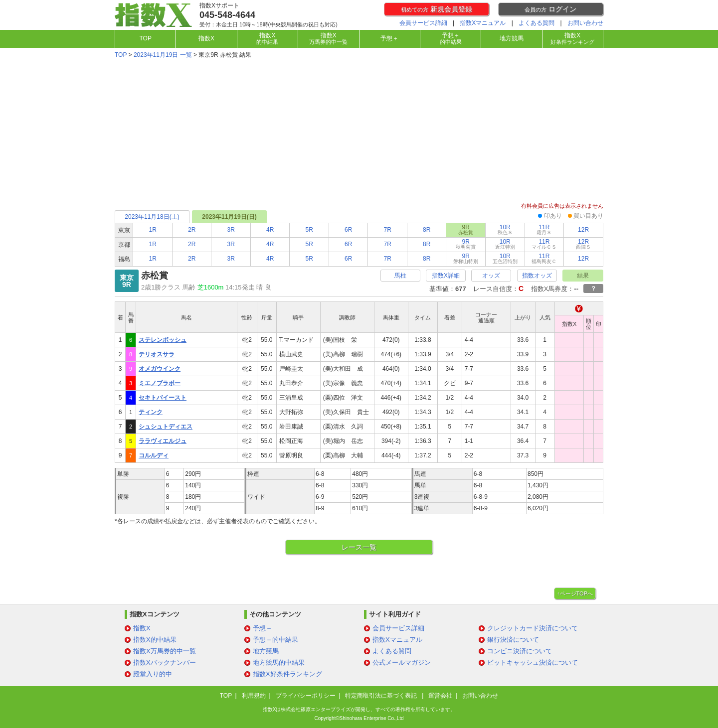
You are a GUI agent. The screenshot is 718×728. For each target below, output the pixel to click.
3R (231, 230)
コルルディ (154, 455)
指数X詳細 (446, 276)
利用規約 (254, 696)
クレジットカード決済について (533, 628)
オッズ (491, 276)
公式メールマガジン (402, 662)
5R (309, 230)
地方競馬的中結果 (279, 662)
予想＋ (389, 38)
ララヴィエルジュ (163, 441)
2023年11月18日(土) (152, 217)
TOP (145, 38)
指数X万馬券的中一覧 (165, 651)
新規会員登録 (437, 9)
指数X (206, 38)
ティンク (151, 412)
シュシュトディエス (166, 427)
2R (192, 230)
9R (466, 244)
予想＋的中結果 (275, 640)
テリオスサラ (157, 354)
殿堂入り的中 (153, 674)
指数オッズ (537, 276)
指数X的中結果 (155, 640)
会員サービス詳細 (423, 23)
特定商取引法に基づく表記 (382, 696)
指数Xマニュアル (483, 23)
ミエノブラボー (160, 383)
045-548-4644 (227, 15)
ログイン (550, 9)
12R (583, 230)
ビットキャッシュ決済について (533, 662)
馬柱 (400, 276)
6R (348, 230)
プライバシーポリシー (306, 696)
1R (153, 230)
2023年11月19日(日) (229, 217)
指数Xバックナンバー (165, 662)
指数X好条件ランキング (287, 674)
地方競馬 (512, 38)
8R (427, 230)
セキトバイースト (163, 398)
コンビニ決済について (520, 651)
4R (270, 230)
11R (544, 229)
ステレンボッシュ (163, 340)
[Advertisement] (359, 132)
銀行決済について (513, 640)
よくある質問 (537, 23)
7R (388, 230)
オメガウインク (160, 369)
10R (505, 229)
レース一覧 (359, 547)
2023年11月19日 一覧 (163, 55)
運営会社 (440, 696)
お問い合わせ (585, 23)
